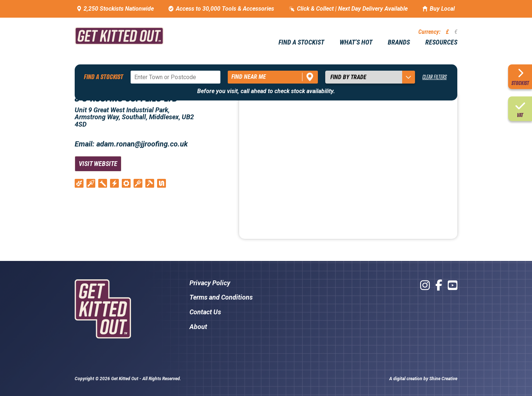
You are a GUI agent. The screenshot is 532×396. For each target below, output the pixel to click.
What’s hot (356, 42)
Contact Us (205, 312)
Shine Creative (443, 379)
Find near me (249, 77)
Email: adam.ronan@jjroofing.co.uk (131, 144)
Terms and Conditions (221, 297)
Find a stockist (301, 42)
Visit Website (98, 164)
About (198, 327)
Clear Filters (435, 77)
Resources (441, 42)
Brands (399, 42)
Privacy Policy (210, 283)
